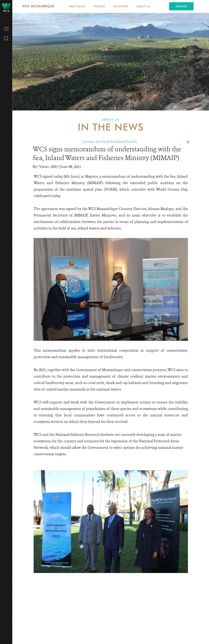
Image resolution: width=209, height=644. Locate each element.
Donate (181, 6)
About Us (143, 6)
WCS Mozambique (38, 6)
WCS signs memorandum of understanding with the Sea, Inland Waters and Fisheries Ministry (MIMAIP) (107, 153)
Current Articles (95, 142)
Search (132, 142)
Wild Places (77, 6)
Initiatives (121, 6)
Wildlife (99, 6)
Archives (117, 142)
